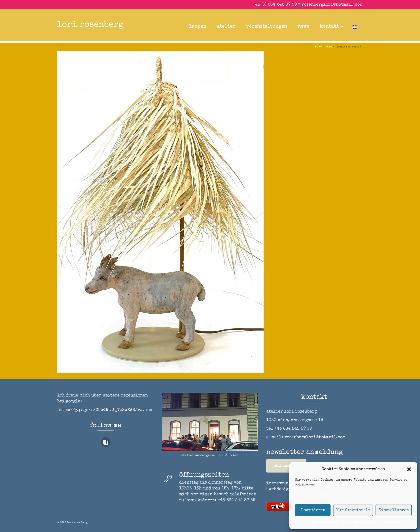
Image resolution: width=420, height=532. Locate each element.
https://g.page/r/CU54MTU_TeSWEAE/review (105, 410)
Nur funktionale (353, 510)
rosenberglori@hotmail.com (332, 5)
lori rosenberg (90, 25)
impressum (391, 522)
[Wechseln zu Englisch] (355, 27)
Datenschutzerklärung (361, 522)
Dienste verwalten (313, 496)
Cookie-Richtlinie (324, 522)
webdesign (280, 489)
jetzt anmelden (286, 466)
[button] (409, 469)
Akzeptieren (313, 510)
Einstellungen (394, 510)
